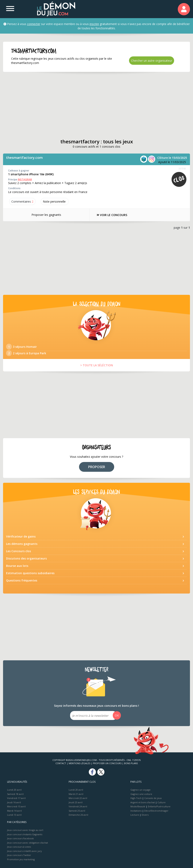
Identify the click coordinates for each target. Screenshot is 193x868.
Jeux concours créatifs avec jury (24, 851)
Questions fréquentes (22, 580)
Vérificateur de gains (21, 536)
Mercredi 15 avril (16, 806)
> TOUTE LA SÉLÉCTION (97, 365)
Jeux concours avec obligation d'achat (28, 843)
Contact (61, 763)
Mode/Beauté (138, 806)
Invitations (136, 811)
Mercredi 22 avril (78, 798)
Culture (162, 802)
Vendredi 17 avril (16, 798)
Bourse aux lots (17, 566)
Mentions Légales (79, 763)
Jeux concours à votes (19, 847)
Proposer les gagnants (46, 215)
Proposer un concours (107, 763)
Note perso (55, 201)
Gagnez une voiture (141, 794)
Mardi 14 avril (14, 811)
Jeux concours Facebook (20, 838)
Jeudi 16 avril (14, 802)
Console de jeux (153, 798)
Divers (145, 815)
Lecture (135, 815)
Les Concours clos (18, 551)
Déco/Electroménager (156, 811)
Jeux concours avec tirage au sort (25, 830)
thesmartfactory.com (24, 157)
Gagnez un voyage (140, 790)
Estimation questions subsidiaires (30, 573)
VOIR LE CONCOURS (112, 215)
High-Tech (136, 798)
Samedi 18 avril (15, 794)
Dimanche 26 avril (78, 815)
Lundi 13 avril (14, 815)
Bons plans (131, 763)
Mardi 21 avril (76, 794)
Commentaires (22, 201)
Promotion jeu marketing (21, 859)
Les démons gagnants (22, 544)
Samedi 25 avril (77, 811)
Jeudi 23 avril (76, 802)
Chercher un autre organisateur (152, 61)
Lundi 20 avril (14, 790)
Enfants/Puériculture (159, 806)
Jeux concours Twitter (19, 855)
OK (117, 715)
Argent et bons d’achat (143, 802)
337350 (182, 168)
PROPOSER (97, 467)
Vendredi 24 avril (78, 806)
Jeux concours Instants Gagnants (25, 834)
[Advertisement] (89, 105)
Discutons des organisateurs (26, 558)
